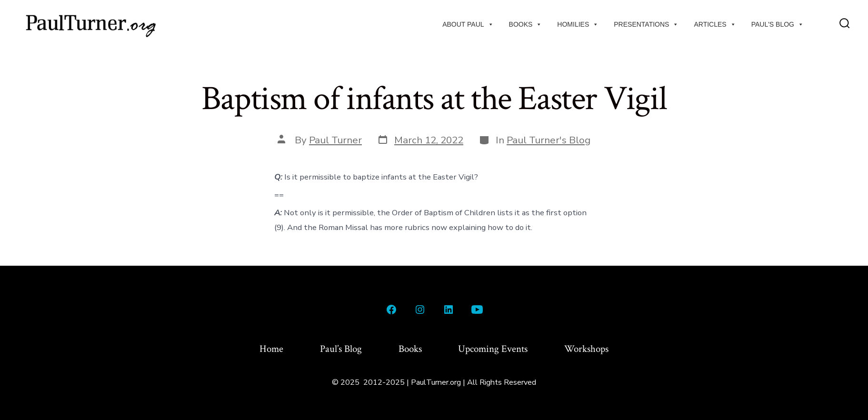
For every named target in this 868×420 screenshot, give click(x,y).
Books (526, 24)
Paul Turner (335, 140)
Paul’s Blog (341, 349)
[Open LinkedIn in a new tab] (449, 310)
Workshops (586, 349)
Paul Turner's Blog (549, 140)
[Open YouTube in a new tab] (477, 310)
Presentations (646, 24)
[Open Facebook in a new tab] (391, 310)
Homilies (578, 24)
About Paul (468, 24)
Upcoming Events (493, 349)
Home (271, 349)
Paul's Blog (778, 24)
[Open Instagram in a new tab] (420, 310)
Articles (715, 24)
